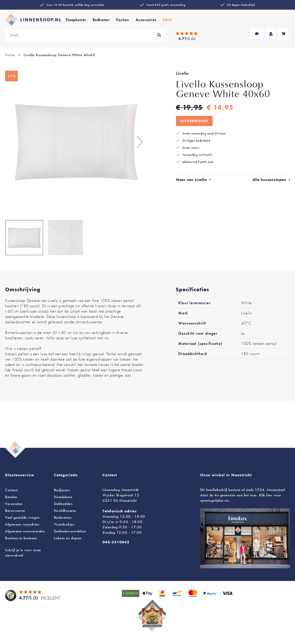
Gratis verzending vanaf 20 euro (204, 133)
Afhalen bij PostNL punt (198, 162)
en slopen (68, 538)
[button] (137, 142)
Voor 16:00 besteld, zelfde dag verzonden (75, 5)
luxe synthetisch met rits (90, 338)
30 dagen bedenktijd (241, 5)
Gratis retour (191, 148)
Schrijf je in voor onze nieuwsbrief (23, 553)
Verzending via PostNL (197, 155)
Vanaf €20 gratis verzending (166, 5)
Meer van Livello (191, 180)
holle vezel (55, 338)
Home (10, 55)
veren (39, 338)
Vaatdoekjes (64, 524)
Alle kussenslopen (269, 180)
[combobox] (85, 35)
